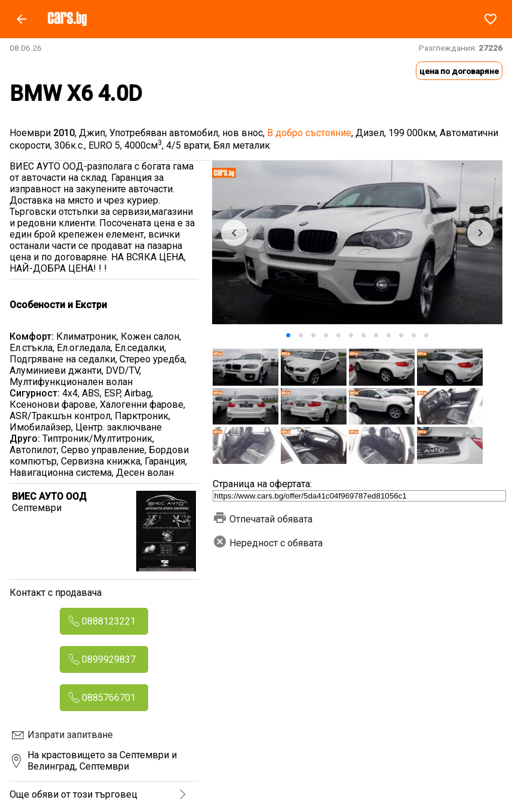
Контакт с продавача (56, 593)
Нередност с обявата (268, 543)
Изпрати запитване (70, 735)
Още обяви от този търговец (73, 794)
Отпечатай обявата (263, 519)
